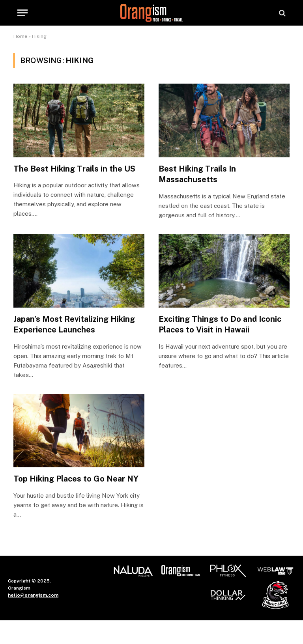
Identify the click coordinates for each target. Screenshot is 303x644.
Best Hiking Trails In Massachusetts (197, 174)
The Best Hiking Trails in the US (74, 169)
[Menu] (22, 13)
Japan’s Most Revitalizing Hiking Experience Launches (74, 324)
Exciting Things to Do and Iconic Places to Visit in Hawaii (220, 324)
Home (20, 36)
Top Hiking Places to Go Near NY (76, 479)
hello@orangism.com (33, 595)
